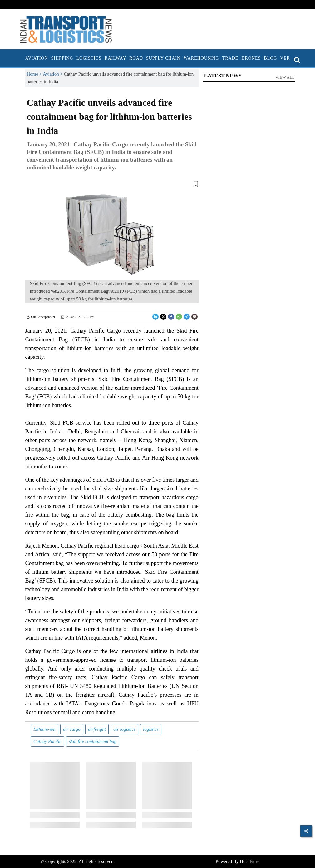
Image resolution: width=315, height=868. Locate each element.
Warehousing (201, 58)
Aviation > (53, 74)
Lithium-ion (44, 729)
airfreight (97, 729)
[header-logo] (66, 29)
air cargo (72, 729)
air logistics (124, 729)
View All (285, 77)
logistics (151, 729)
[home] (22, 58)
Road (136, 58)
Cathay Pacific (47, 741)
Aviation (36, 58)
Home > (35, 74)
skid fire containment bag (93, 741)
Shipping (62, 58)
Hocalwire (249, 861)
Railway (115, 58)
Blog (270, 58)
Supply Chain (163, 58)
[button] (112, 185)
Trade (230, 58)
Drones (251, 58)
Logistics (89, 58)
